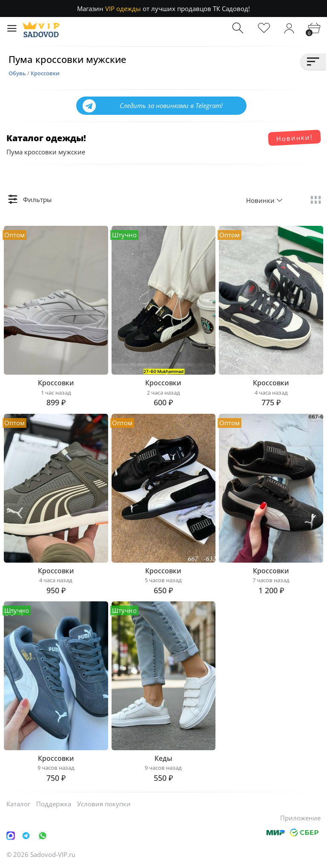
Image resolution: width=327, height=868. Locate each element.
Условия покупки (104, 804)
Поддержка (54, 804)
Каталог (18, 804)
